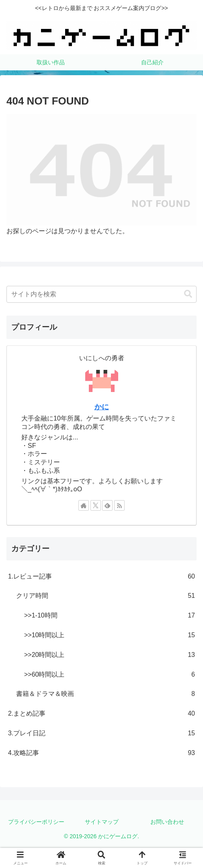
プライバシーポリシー (36, 822)
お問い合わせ (167, 822)
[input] (101, 294)
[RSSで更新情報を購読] (119, 505)
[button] (188, 294)
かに (102, 407)
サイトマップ (102, 822)
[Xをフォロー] (96, 505)
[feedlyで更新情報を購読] (107, 505)
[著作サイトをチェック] (84, 505)
